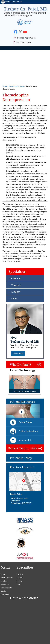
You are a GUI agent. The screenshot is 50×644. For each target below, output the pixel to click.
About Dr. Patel (7, 578)
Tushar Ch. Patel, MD (27, 344)
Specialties (17, 271)
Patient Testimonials (23, 448)
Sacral (15, 299)
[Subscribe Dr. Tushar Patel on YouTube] (25, 32)
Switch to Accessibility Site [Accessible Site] (14, 2)
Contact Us (5, 594)
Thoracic (16, 285)
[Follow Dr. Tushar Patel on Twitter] (20, 32)
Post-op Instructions (28, 431)
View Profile (18, 353)
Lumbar (16, 292)
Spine (22, 86)
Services (4, 581)
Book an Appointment (27, 38)
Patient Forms (25, 422)
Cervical (16, 278)
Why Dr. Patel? (20, 364)
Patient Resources (23, 409)
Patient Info (13, 86)
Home (5, 86)
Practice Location (22, 467)
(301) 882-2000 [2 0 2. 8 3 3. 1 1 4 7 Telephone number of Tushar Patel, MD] (24, 43)
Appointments (6, 588)
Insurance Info (25, 440)
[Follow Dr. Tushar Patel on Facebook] (16, 32)
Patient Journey (21, 458)
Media (3, 591)
